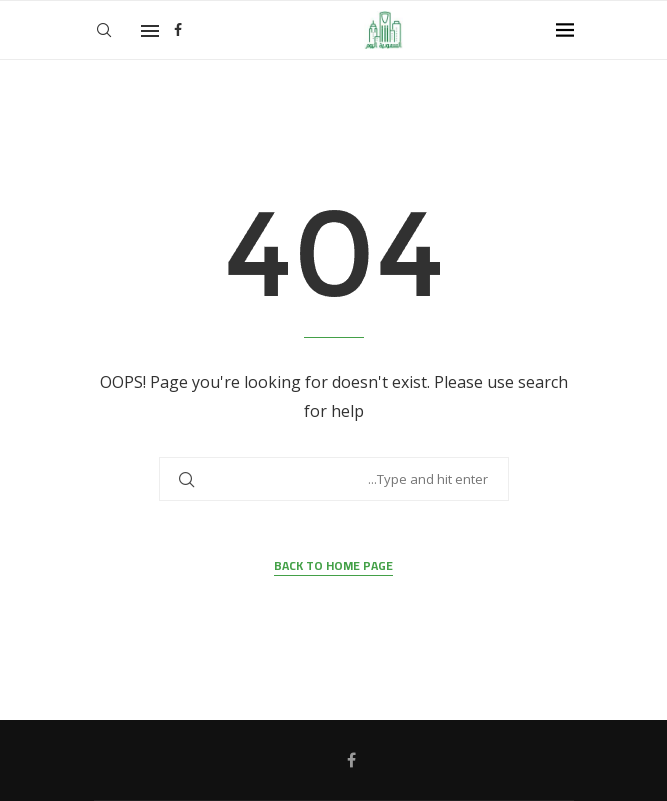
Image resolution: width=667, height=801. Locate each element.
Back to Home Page (333, 566)
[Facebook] (178, 30)
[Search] (104, 30)
